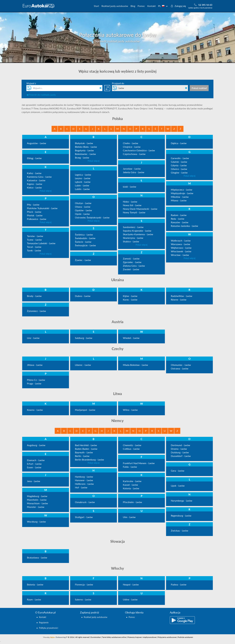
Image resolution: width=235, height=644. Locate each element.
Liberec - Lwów (83, 365)
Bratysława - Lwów (37, 557)
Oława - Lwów (83, 207)
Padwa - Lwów (179, 584)
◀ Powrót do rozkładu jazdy (41, 95)
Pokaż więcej (94, 161)
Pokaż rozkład (199, 88)
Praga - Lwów (34, 383)
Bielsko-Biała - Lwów (86, 147)
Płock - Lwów (34, 212)
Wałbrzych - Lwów (181, 241)
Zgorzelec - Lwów (132, 262)
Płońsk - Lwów (35, 215)
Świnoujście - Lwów (85, 245)
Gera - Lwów (178, 471)
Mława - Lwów (179, 200)
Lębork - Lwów (83, 182)
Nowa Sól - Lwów (132, 205)
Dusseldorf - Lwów (181, 456)
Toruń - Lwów (34, 247)
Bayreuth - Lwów (84, 452)
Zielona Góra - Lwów (134, 266)
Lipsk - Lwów (178, 486)
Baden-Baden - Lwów (86, 449)
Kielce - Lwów (34, 187)
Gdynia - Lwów (179, 165)
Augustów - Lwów (37, 143)
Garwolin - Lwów (180, 158)
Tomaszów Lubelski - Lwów (41, 243)
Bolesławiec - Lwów (85, 154)
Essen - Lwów (34, 467)
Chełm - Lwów (131, 143)
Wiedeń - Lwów (131, 338)
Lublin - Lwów (82, 189)
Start (96, 6)
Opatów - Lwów (83, 210)
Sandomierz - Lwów (133, 227)
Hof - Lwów (81, 487)
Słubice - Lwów (131, 241)
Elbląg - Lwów (34, 158)
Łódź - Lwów (130, 187)
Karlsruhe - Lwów (132, 481)
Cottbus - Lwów (131, 449)
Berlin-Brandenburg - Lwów (89, 460)
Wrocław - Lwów (180, 255)
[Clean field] (101, 88)
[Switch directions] (107, 88)
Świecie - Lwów (83, 242)
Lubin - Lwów (82, 185)
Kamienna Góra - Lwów (39, 177)
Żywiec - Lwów (83, 260)
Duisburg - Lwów (180, 452)
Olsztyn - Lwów (83, 203)
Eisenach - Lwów (36, 460)
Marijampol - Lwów (85, 410)
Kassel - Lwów (130, 485)
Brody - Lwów (34, 296)
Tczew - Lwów (34, 240)
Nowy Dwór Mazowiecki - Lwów (140, 209)
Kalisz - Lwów (34, 173)
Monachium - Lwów (37, 503)
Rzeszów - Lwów (180, 222)
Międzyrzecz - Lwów (182, 190)
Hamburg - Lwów (84, 477)
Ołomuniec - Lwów (181, 365)
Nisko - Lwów (130, 202)
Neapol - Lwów (131, 584)
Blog (133, 6)
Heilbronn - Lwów (84, 484)
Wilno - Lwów (130, 410)
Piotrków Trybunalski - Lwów (42, 208)
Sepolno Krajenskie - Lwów (137, 231)
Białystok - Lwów (84, 143)
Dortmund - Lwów (181, 445)
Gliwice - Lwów (179, 169)
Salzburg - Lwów (84, 338)
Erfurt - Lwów (34, 464)
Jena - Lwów (34, 481)
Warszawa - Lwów (181, 244)
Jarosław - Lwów (132, 169)
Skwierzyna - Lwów (133, 238)
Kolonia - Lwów (131, 488)
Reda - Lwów (178, 219)
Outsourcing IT (62, 637)
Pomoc (141, 6)
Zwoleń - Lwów (131, 269)
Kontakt (152, 6)
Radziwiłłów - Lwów (182, 296)
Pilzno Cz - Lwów (36, 380)
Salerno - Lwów (83, 599)
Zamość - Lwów (131, 258)
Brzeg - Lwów (82, 158)
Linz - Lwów (33, 338)
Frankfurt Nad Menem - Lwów (139, 463)
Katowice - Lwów (36, 180)
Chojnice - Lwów (132, 147)
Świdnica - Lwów (84, 235)
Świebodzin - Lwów (85, 238)
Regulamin (44, 623)
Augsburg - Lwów (36, 445)
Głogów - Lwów (179, 172)
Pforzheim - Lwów (132, 502)
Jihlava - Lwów (35, 365)
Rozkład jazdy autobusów (115, 6)
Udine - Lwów (130, 599)
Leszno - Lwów (83, 178)
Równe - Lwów (179, 300)
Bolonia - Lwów (35, 584)
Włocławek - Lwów (181, 251)
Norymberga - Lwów (182, 501)
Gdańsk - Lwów (179, 162)
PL (163, 6)
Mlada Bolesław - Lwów (135, 365)
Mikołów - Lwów (180, 197)
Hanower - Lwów (84, 480)
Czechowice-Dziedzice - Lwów (139, 150)
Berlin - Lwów (82, 456)
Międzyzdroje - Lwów (182, 193)
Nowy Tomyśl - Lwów (134, 212)
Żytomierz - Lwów (36, 311)
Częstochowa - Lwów (134, 154)
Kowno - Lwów (35, 410)
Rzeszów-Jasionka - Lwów (184, 226)
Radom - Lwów (179, 215)
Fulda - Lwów (130, 467)
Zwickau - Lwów (180, 531)
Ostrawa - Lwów (180, 368)
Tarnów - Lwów (35, 236)
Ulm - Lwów (129, 517)
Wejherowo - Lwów (181, 248)
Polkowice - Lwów (37, 219)
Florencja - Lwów (84, 584)
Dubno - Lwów (83, 296)
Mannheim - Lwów (37, 500)
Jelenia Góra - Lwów (134, 172)
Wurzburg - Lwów (36, 522)
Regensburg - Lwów (181, 516)
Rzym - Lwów (34, 599)
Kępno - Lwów (35, 184)
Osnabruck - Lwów (85, 502)
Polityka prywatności (48, 628)
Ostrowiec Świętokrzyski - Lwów (92, 217)
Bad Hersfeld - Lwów (86, 445)
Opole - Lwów (82, 214)
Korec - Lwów (130, 300)
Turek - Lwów (34, 250)
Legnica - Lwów (83, 175)
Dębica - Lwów (179, 143)
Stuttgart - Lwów (84, 517)
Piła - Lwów (33, 205)
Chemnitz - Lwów (132, 445)
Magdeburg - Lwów (37, 496)
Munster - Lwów (36, 507)
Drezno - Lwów (179, 449)
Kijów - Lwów (130, 296)
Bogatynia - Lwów (84, 150)
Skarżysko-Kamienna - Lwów (138, 234)
